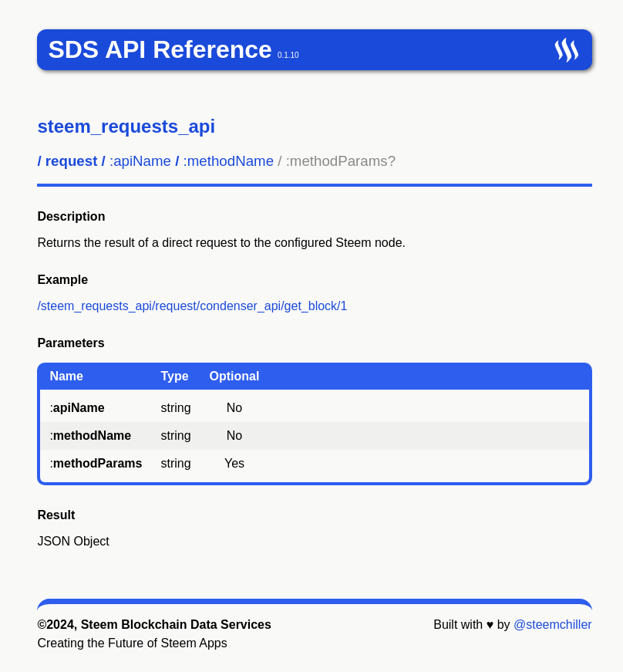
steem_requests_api (126, 126)
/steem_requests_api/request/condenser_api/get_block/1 (192, 306)
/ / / (216, 161)
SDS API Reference (160, 49)
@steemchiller (553, 625)
